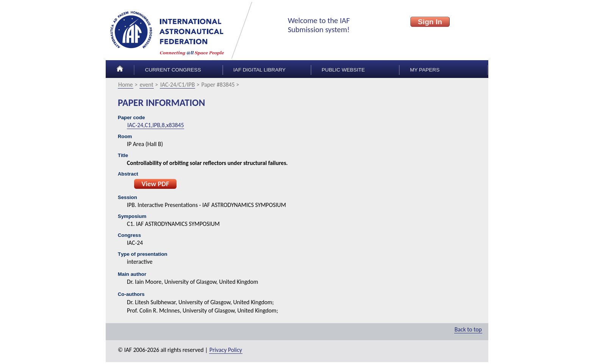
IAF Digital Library (259, 70)
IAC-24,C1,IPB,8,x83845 (156, 125)
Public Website (343, 70)
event (147, 85)
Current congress (173, 70)
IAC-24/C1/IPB (177, 85)
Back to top (468, 329)
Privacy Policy (226, 350)
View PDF (155, 184)
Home (126, 85)
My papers (425, 70)
